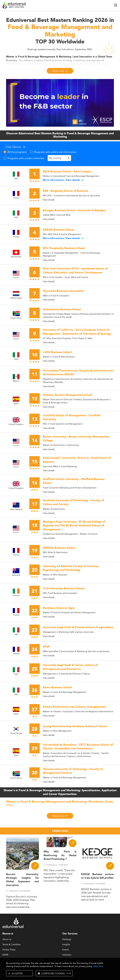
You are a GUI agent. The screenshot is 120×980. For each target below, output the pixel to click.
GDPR (5, 955)
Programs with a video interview (26, 158)
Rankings (67, 939)
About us (7, 939)
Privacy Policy (9, 950)
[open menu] (116, 5)
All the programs (17, 152)
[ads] (60, 103)
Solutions (67, 955)
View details (49, 200)
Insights (66, 945)
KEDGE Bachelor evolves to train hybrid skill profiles (97, 876)
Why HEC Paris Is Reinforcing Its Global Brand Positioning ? (60, 855)
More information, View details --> (63, 180)
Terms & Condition (11, 945)
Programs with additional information (55, 152)
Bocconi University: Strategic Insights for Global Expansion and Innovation (22, 880)
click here (98, 966)
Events (66, 950)
